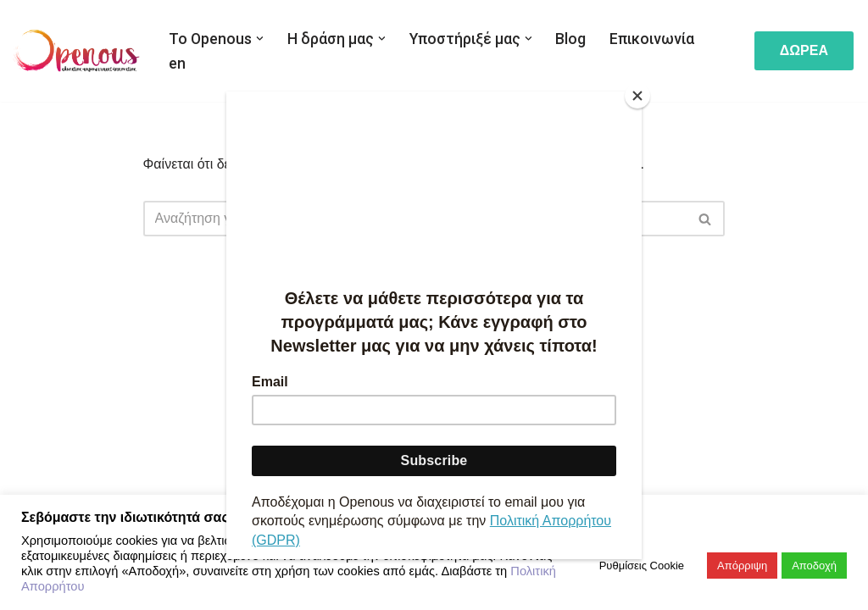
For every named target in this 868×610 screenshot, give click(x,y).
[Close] (637, 96)
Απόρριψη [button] (742, 566)
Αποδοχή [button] (814, 566)
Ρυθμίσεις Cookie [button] (642, 566)
